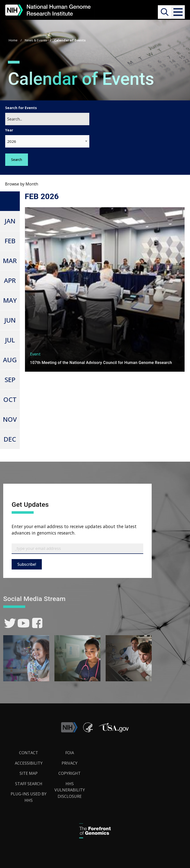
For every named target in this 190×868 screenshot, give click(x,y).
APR (10, 280)
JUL (10, 340)
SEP (10, 380)
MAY (10, 300)
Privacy (70, 763)
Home (13, 40)
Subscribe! (27, 564)
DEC (10, 439)
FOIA (70, 753)
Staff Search (29, 784)
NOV (10, 419)
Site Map (29, 773)
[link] (10, 623)
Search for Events (21, 108)
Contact (29, 753)
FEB (10, 241)
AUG (10, 360)
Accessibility (29, 763)
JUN (10, 320)
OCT (10, 399)
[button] (178, 12)
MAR (10, 261)
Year (9, 130)
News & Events (36, 40)
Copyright (70, 773)
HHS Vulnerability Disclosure (70, 790)
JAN (10, 221)
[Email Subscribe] (77, 549)
